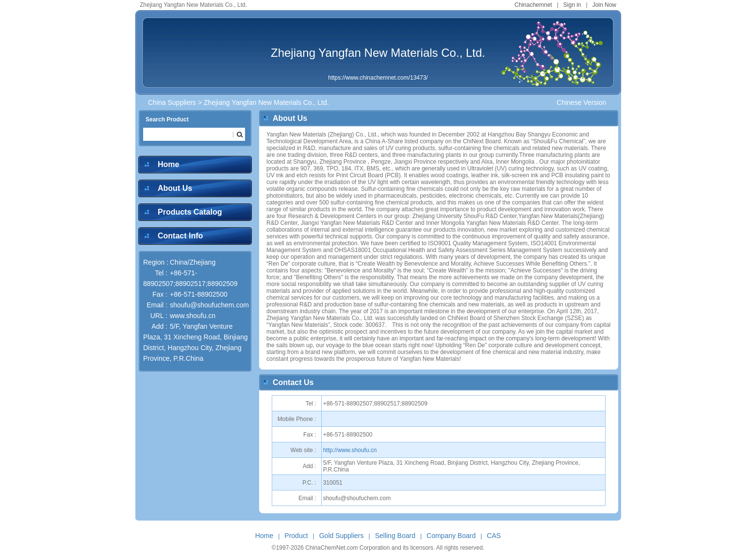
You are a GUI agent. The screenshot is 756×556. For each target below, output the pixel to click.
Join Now (604, 5)
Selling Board (395, 536)
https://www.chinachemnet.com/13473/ (378, 78)
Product (296, 536)
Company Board (451, 536)
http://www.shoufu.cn (350, 450)
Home (168, 164)
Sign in (572, 5)
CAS (494, 536)
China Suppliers (172, 102)
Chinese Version (581, 102)
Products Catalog (190, 212)
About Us (175, 188)
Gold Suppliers (342, 536)
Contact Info (180, 236)
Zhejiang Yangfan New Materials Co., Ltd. (378, 53)
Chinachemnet (533, 5)
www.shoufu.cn (193, 316)
